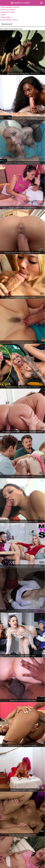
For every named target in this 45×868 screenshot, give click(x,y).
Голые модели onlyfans (10, 7)
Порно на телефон (8, 10)
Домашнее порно (8, 12)
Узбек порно (6, 17)
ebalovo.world (21, 3)
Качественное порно (9, 20)
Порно (3, 15)
